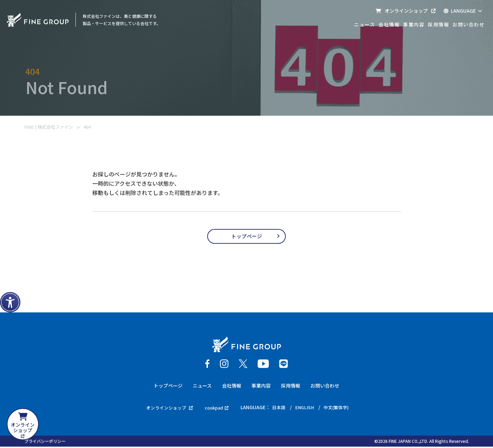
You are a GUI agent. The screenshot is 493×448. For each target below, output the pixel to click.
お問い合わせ (468, 24)
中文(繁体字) (340, 409)
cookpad (216, 409)
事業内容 (414, 24)
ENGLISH (307, 409)
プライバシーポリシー (45, 443)
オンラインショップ (406, 11)
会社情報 (389, 24)
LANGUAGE (463, 11)
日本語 (280, 409)
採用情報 (438, 24)
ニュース (365, 24)
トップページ (247, 237)
